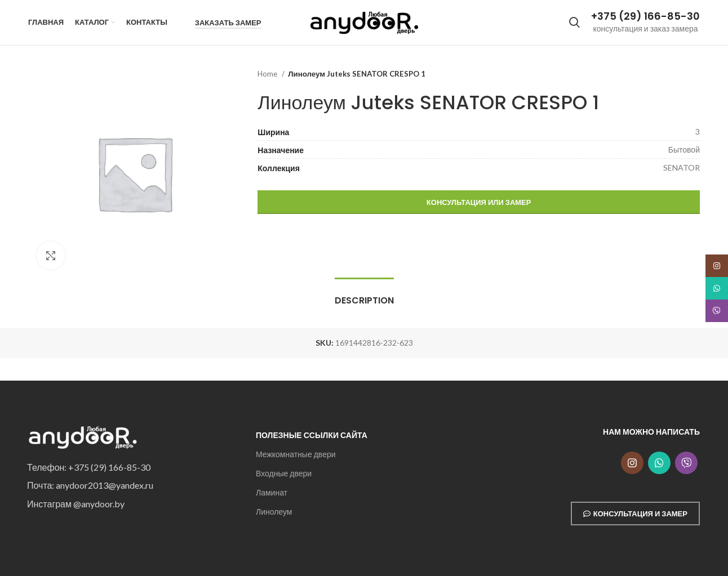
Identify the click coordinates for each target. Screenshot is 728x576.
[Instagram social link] (632, 463)
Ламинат (272, 492)
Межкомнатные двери (296, 454)
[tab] (364, 295)
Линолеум (274, 512)
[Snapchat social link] (686, 463)
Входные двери (284, 473)
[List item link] (133, 467)
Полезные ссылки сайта (312, 435)
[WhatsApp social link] (659, 463)
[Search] (574, 23)
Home (268, 74)
